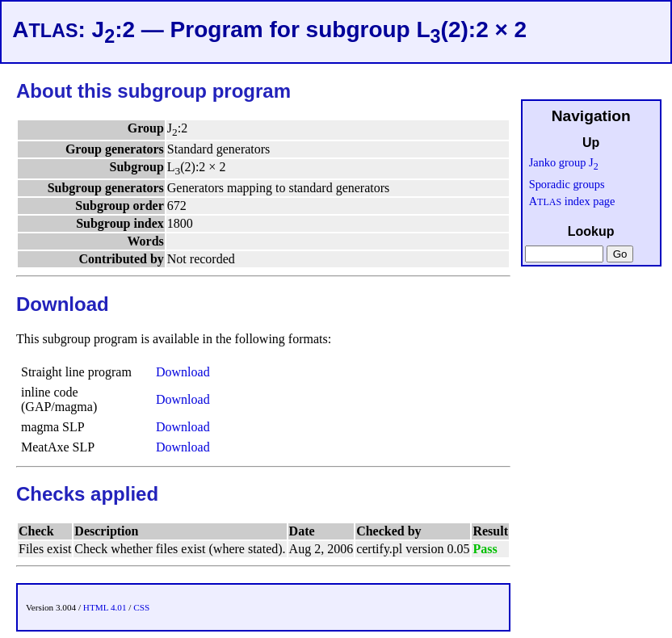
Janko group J (564, 162)
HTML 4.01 (105, 607)
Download (183, 372)
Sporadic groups (567, 184)
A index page (572, 201)
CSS (141, 607)
